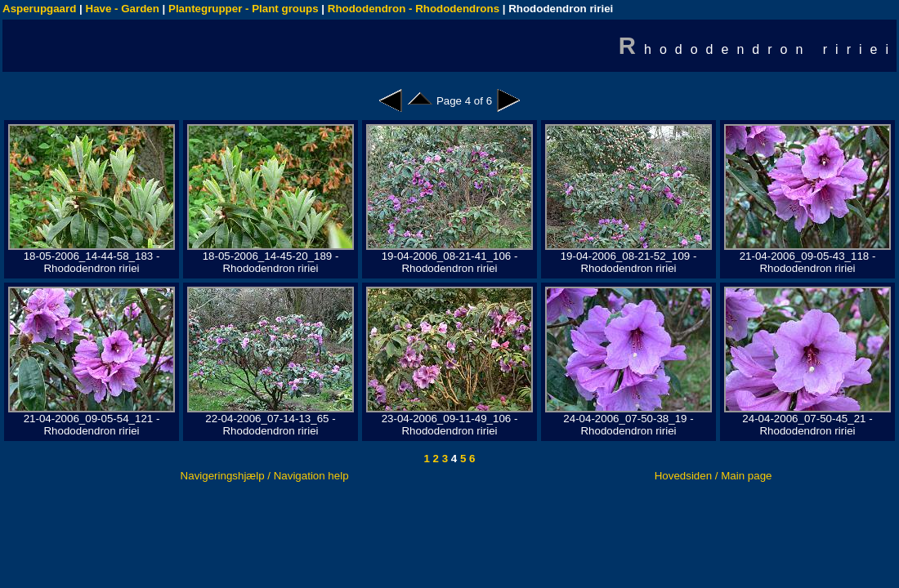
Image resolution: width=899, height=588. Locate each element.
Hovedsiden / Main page (713, 476)
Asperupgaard (39, 9)
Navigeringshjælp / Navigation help (265, 476)
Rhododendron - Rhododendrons (414, 9)
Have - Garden (123, 9)
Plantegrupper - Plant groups (244, 9)
